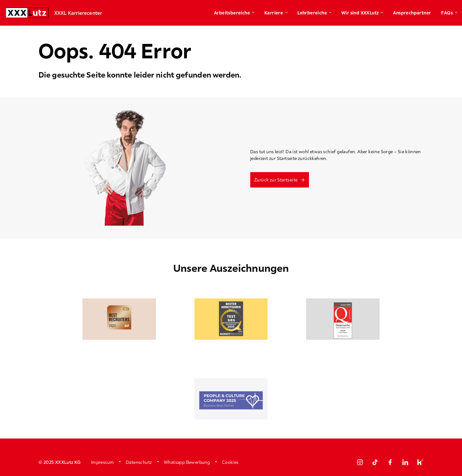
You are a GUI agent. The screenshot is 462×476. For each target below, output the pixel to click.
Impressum (103, 462)
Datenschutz (139, 462)
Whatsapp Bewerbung (187, 462)
